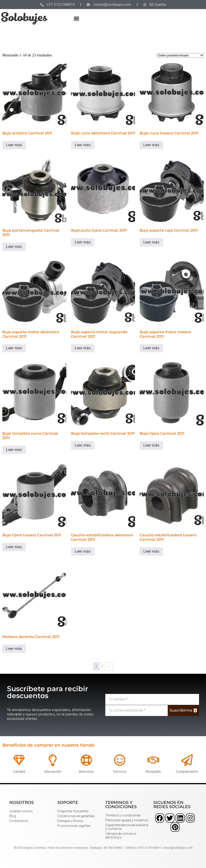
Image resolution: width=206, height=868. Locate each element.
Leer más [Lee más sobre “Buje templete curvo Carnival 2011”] (14, 450)
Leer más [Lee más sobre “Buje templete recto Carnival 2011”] (83, 445)
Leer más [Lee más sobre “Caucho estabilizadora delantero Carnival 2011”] (83, 551)
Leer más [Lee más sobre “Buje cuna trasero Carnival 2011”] (151, 145)
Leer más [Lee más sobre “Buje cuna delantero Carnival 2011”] (83, 145)
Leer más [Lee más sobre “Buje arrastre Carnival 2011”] (14, 145)
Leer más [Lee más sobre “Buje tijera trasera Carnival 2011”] (14, 547)
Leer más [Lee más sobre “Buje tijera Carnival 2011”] (151, 445)
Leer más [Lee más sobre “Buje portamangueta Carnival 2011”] (14, 247)
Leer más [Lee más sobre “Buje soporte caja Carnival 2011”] (151, 242)
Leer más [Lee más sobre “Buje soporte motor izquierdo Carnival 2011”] (83, 348)
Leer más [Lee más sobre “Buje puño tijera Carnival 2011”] (83, 242)
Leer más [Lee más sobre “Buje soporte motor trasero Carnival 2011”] (151, 348)
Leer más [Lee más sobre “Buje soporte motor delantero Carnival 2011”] (14, 348)
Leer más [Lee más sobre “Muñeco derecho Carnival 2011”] (14, 649)
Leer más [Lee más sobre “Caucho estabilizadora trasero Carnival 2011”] (151, 551)
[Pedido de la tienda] (180, 55)
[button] (77, 18)
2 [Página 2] (102, 666)
